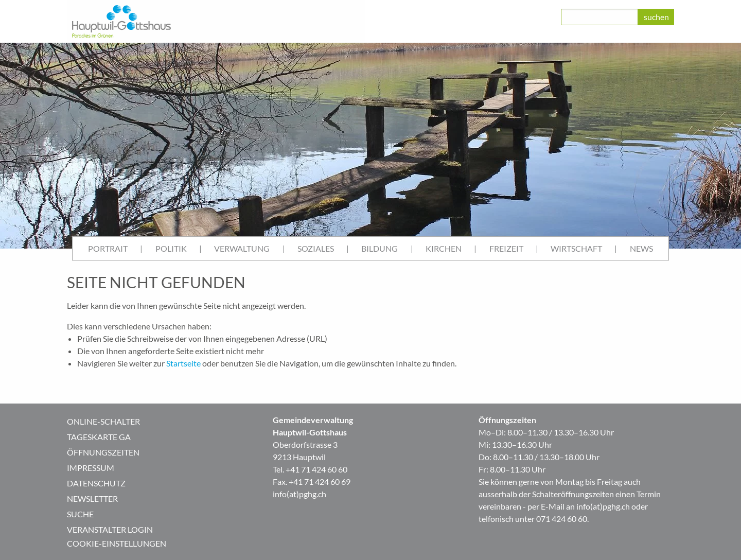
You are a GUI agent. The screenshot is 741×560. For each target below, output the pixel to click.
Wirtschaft (576, 248)
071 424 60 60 (562, 519)
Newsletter (92, 498)
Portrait (108, 248)
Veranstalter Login (110, 529)
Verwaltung (242, 248)
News (641, 248)
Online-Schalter (103, 421)
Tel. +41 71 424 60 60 (310, 469)
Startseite (183, 363)
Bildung (380, 248)
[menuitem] (108, 249)
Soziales (316, 248)
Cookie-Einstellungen (117, 543)
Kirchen (444, 248)
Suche (80, 514)
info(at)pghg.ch (299, 494)
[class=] (599, 17)
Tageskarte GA (99, 437)
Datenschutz (96, 483)
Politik (171, 248)
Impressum (91, 468)
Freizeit (506, 248)
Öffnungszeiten (103, 452)
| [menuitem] (141, 248)
